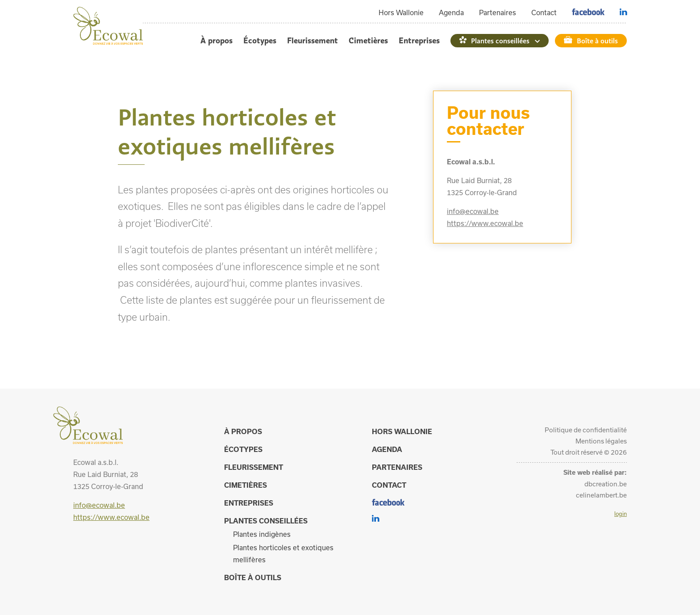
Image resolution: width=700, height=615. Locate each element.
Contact (544, 13)
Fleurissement (312, 40)
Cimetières (368, 40)
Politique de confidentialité (586, 430)
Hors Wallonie (401, 13)
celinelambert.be (601, 495)
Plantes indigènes (262, 534)
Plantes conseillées (500, 41)
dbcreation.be (606, 484)
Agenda (451, 13)
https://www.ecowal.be (485, 223)
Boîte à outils (597, 41)
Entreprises (419, 40)
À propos (217, 40)
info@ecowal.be (473, 211)
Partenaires (498, 13)
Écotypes (260, 40)
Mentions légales (601, 441)
